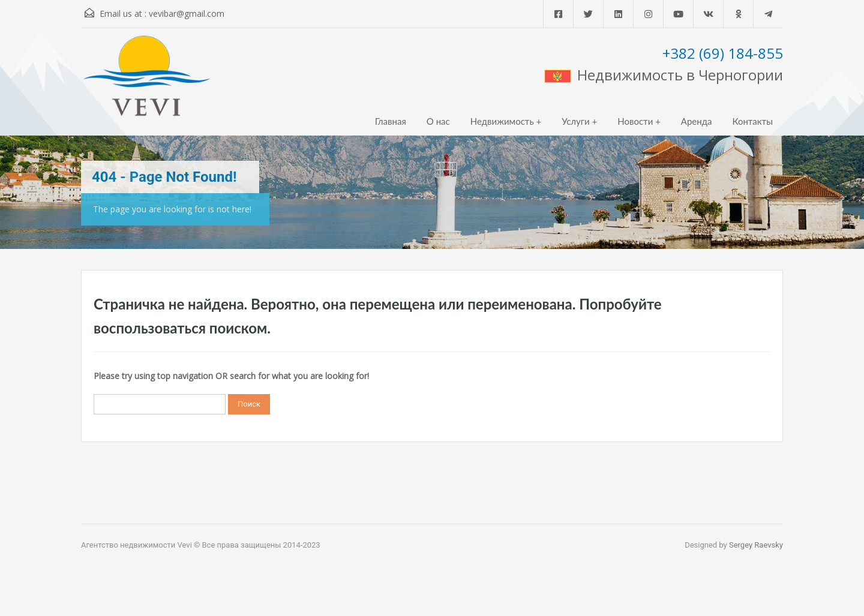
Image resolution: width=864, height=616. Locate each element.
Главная (391, 121)
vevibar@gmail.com (187, 13)
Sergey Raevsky (756, 545)
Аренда (697, 121)
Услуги (576, 121)
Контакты (752, 121)
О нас (438, 121)
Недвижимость (502, 121)
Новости (635, 121)
